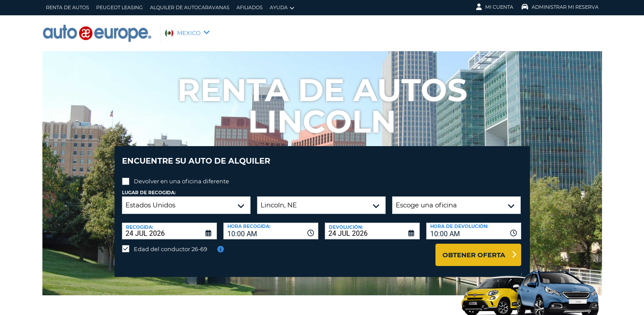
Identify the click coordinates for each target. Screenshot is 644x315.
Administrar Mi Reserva (560, 7)
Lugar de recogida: (149, 186)
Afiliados (250, 7)
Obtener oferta (474, 248)
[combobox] (271, 224)
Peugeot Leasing (120, 7)
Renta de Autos (68, 7)
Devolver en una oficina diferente (181, 175)
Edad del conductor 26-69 (171, 242)
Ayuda (282, 8)
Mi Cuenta (495, 7)
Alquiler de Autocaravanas (190, 7)
